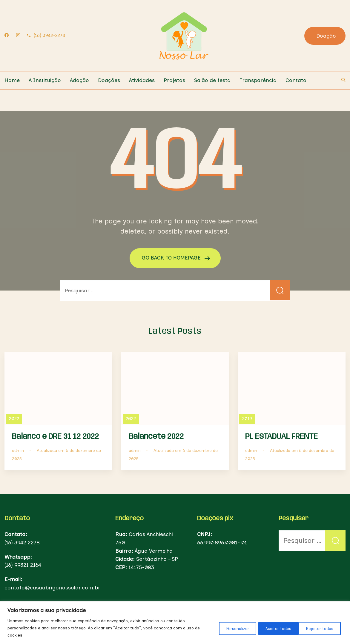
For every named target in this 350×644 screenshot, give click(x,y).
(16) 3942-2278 (50, 35)
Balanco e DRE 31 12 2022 (55, 436)
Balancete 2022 (156, 436)
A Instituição (45, 80)
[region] (175, 623)
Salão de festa (212, 80)
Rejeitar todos (274, 628)
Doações (109, 80)
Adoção (79, 80)
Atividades (142, 80)
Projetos (174, 80)
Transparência (258, 80)
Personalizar (229, 628)
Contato (296, 80)
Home (12, 80)
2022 (14, 418)
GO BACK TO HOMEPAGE (172, 258)
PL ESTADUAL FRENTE (281, 436)
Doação (326, 36)
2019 (247, 418)
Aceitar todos (321, 628)
